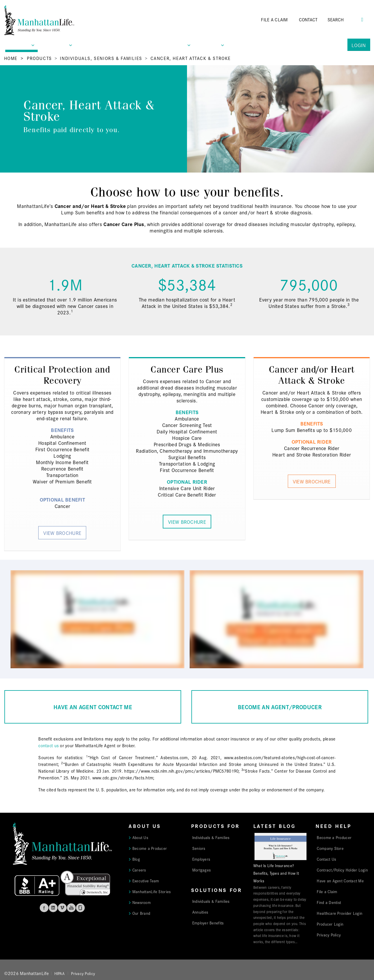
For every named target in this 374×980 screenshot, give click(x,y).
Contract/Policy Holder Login (342, 870)
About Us (140, 837)
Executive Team (146, 881)
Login (359, 45)
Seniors (199, 848)
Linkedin (53, 908)
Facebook (44, 908)
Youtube (71, 908)
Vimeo (62, 908)
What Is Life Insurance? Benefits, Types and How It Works (276, 873)
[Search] (344, 20)
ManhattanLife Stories (152, 891)
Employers (201, 859)
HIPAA (59, 973)
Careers (139, 870)
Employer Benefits (208, 923)
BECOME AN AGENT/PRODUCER (280, 707)
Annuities (200, 912)
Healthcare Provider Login (340, 913)
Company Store (330, 848)
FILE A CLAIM (274, 19)
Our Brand (141, 913)
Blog (136, 859)
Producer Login (330, 924)
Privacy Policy (329, 935)
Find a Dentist (329, 902)
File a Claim (327, 891)
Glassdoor (80, 908)
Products (39, 58)
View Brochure (62, 533)
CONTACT (308, 19)
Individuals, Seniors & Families (101, 58)
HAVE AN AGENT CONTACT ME (93, 707)
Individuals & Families (211, 837)
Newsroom (142, 902)
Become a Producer (150, 848)
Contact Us (326, 859)
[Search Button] (362, 19)
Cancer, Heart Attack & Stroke (191, 58)
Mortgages (201, 870)
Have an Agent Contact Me (340, 881)
